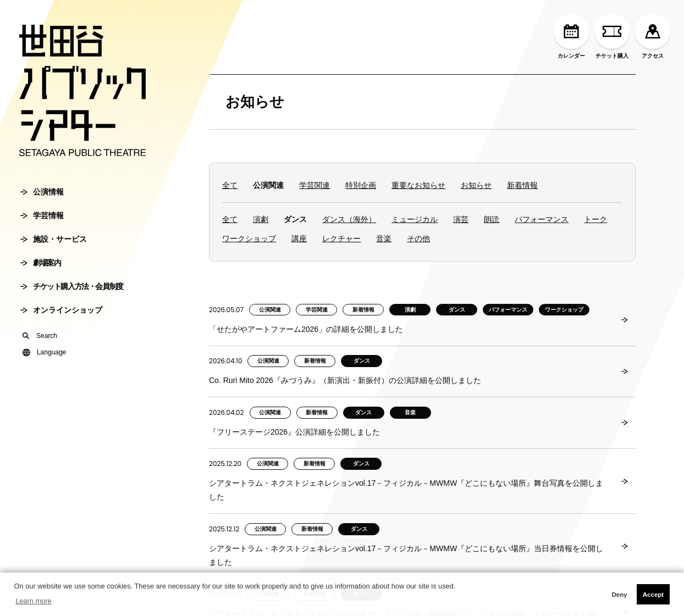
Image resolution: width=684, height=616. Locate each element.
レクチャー (341, 238)
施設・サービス (54, 239)
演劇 (261, 219)
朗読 (492, 219)
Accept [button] (653, 595)
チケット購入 (612, 36)
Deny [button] (619, 595)
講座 (299, 238)
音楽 (384, 238)
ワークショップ (249, 238)
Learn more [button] (33, 601)
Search (40, 336)
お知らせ (255, 102)
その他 (418, 238)
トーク (595, 219)
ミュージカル (415, 219)
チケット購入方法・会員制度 (72, 286)
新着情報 (522, 185)
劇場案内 (40, 263)
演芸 (461, 219)
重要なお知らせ (418, 185)
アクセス (653, 36)
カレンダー (571, 36)
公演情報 (42, 192)
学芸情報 (42, 215)
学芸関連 (315, 185)
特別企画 (361, 185)
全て (230, 185)
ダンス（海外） (349, 219)
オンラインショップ (61, 310)
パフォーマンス (542, 219)
